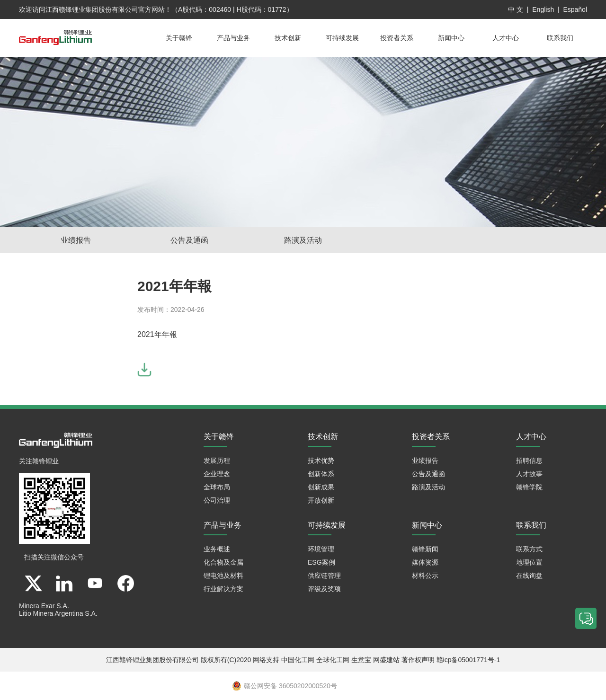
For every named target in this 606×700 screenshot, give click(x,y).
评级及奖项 (324, 589)
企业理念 (217, 474)
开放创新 (321, 500)
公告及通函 (189, 240)
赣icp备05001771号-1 (468, 660)
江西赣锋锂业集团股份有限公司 (92, 9)
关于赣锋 (179, 38)
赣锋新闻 (425, 549)
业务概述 (217, 549)
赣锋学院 (529, 487)
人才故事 (529, 474)
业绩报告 (76, 240)
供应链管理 (324, 576)
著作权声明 (418, 660)
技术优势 (321, 461)
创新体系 (321, 474)
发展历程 (217, 461)
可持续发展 (342, 38)
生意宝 (361, 660)
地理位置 (529, 562)
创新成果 (321, 487)
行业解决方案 (223, 589)
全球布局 (217, 487)
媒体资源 (425, 562)
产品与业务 (233, 38)
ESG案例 (321, 562)
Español (575, 9)
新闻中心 (451, 38)
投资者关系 (397, 38)
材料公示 (425, 576)
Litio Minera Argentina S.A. (58, 613)
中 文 (516, 9)
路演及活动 (303, 240)
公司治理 (217, 500)
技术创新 (288, 38)
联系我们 (560, 38)
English (543, 9)
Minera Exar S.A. (44, 606)
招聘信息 (529, 461)
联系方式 (529, 549)
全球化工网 (333, 660)
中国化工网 (298, 660)
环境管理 (321, 549)
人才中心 (506, 38)
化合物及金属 (223, 562)
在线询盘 (529, 576)
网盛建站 (386, 660)
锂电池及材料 (223, 576)
